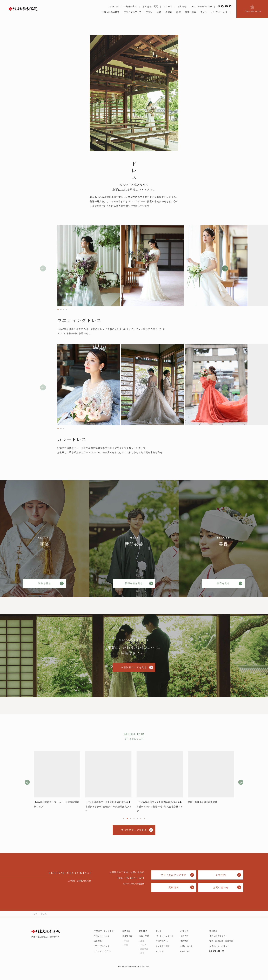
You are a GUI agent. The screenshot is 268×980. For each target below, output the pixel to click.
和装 (142, 941)
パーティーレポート (221, 12)
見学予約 (221, 875)
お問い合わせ (221, 887)
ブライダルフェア (133, 12)
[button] (225, 270)
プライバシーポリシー (219, 946)
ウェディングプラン (103, 951)
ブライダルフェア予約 (174, 875)
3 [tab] (131, 820)
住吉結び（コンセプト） (105, 931)
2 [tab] (127, 820)
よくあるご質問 (150, 6)
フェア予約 (202, 976)
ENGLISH (113, 6)
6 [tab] (141, 820)
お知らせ (182, 6)
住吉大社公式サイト (218, 936)
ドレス (143, 945)
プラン (149, 12)
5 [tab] (137, 820)
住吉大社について (102, 936)
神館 (126, 945)
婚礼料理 (143, 931)
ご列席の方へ (130, 6)
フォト (204, 12)
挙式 (159, 12)
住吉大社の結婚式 (111, 12)
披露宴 (169, 12)
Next (241, 784)
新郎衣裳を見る (134, 586)
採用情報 (213, 931)
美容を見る (223, 586)
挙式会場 (126, 931)
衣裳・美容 (191, 12)
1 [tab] (124, 820)
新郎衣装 (144, 949)
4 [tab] (134, 820)
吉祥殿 (127, 941)
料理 (179, 12)
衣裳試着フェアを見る (134, 671)
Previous (27, 784)
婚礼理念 (98, 941)
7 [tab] (144, 820)
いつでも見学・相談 (246, 976)
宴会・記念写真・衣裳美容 (221, 941)
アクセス (168, 6)
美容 (142, 953)
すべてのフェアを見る (134, 832)
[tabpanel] (57, 782)
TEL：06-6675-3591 (202, 6)
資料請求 (174, 887)
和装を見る (45, 586)
